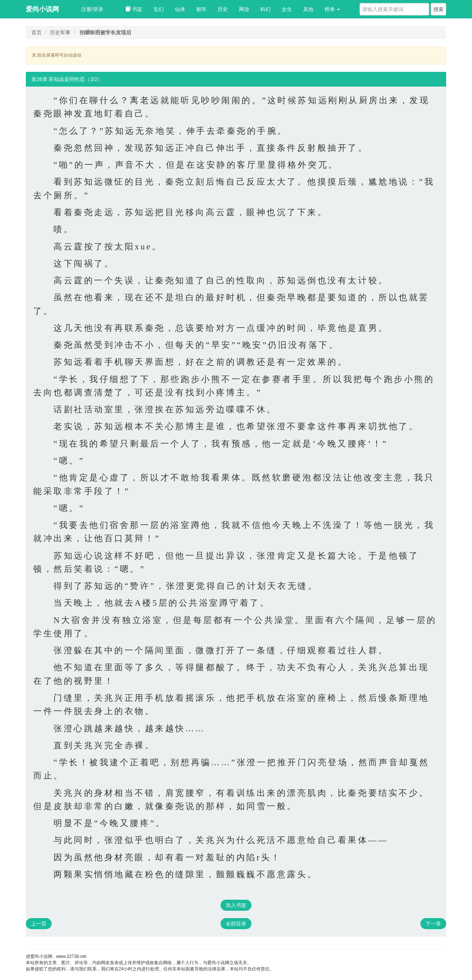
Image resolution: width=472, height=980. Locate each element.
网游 (244, 9)
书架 (134, 9)
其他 (308, 9)
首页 (37, 32)
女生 (287, 9)
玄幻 (159, 9)
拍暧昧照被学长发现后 (105, 32)
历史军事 (60, 32)
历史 (223, 9)
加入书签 (236, 905)
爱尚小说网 (42, 9)
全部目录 (236, 924)
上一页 (39, 924)
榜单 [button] (332, 9)
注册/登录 (92, 9)
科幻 (265, 9)
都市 (201, 9)
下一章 (433, 924)
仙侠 (180, 9)
